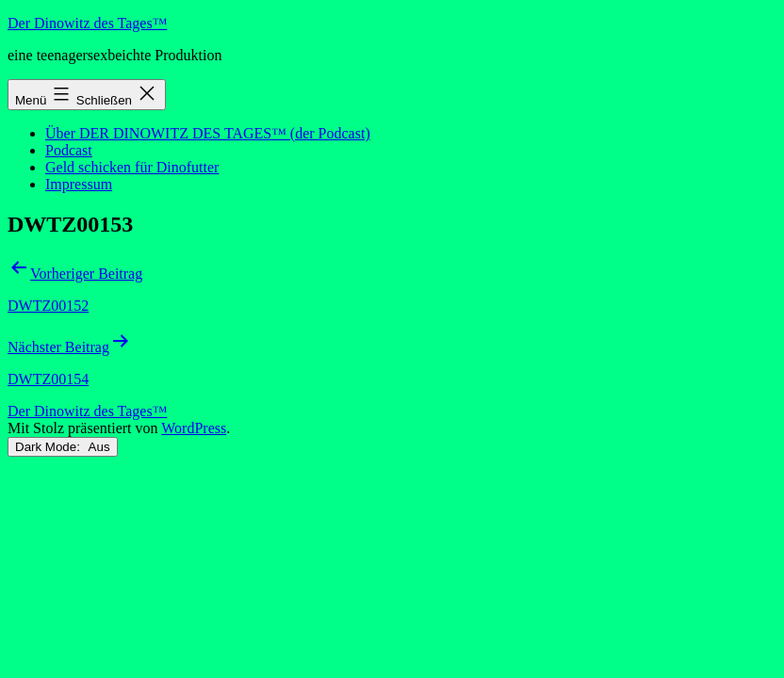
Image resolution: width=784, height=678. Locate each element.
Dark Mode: (63, 447)
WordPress (194, 428)
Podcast (69, 150)
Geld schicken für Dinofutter (132, 167)
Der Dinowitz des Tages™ (87, 23)
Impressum (79, 184)
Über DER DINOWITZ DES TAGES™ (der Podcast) (208, 133)
